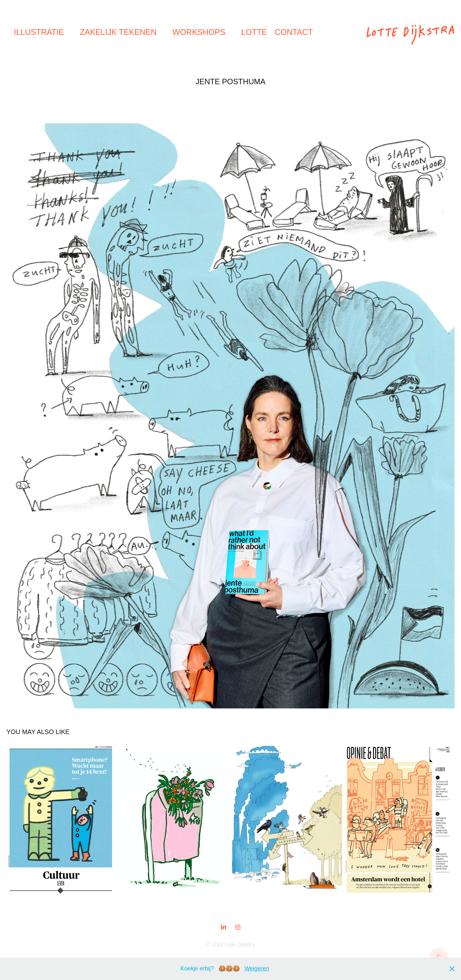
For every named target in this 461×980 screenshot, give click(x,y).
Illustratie (39, 32)
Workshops (199, 32)
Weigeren (257, 968)
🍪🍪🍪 (229, 968)
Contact (294, 32)
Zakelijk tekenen (118, 32)
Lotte (254, 32)
